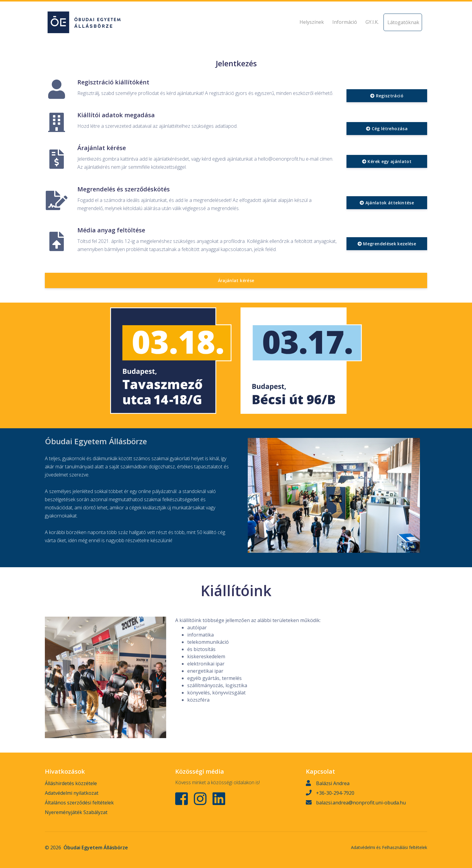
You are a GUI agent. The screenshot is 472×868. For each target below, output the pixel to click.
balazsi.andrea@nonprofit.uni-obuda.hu (361, 803)
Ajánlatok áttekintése (387, 203)
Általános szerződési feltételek (79, 803)
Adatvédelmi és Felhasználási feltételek (389, 847)
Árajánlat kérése (236, 280)
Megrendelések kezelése (387, 244)
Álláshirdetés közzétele (71, 783)
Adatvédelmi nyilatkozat (72, 793)
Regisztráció (387, 96)
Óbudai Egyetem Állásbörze (96, 848)
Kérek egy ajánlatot (387, 161)
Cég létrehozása (387, 129)
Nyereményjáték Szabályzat (76, 812)
